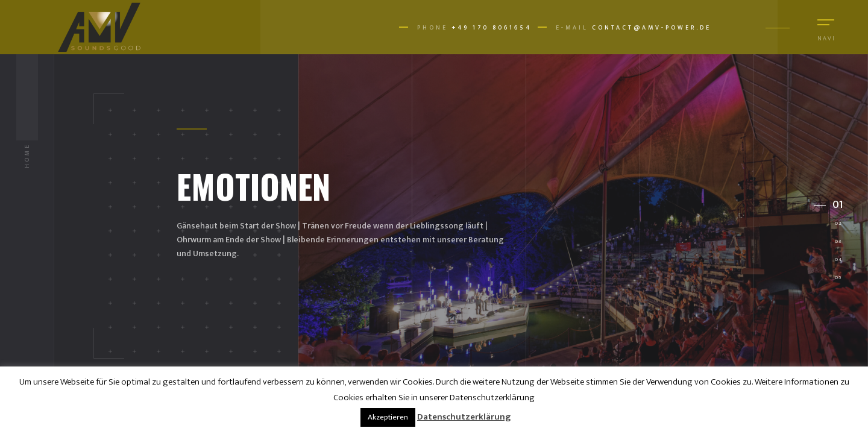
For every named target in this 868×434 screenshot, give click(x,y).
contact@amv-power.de (652, 28)
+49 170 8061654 (492, 28)
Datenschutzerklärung (464, 417)
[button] (829, 205)
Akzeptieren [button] (388, 417)
